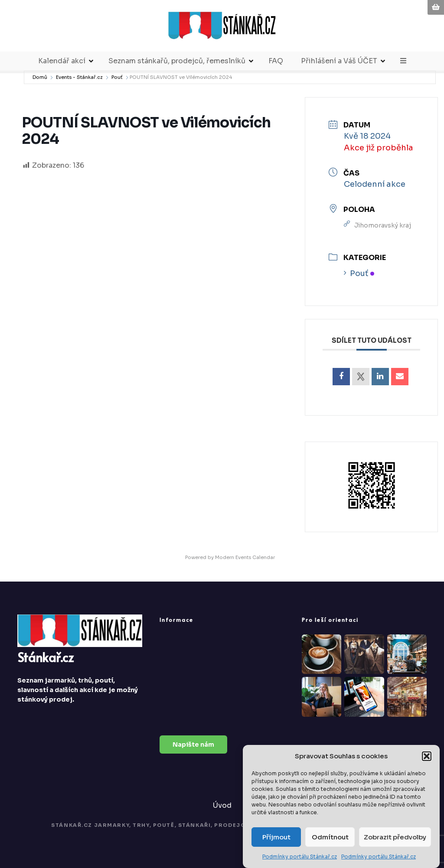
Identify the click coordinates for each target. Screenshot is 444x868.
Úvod (222, 805)
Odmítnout (330, 838)
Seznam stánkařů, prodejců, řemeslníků (177, 61)
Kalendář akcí (62, 61)
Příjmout (276, 838)
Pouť (117, 77)
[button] (427, 757)
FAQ (276, 61)
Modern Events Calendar (245, 557)
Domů (40, 77)
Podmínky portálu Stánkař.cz (300, 857)
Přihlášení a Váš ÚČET (339, 61)
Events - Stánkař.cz (79, 77)
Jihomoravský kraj (383, 225)
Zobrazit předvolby (395, 838)
